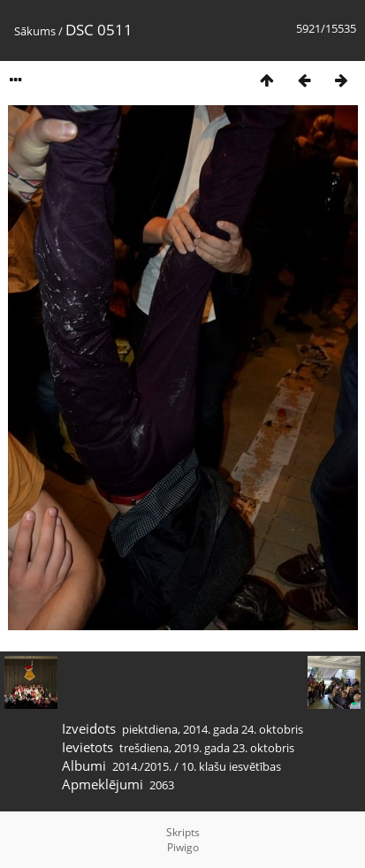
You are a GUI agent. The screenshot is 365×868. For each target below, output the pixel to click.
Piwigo (183, 847)
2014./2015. (142, 766)
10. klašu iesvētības (231, 766)
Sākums (35, 31)
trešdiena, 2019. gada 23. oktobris (207, 748)
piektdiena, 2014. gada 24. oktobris (213, 729)
